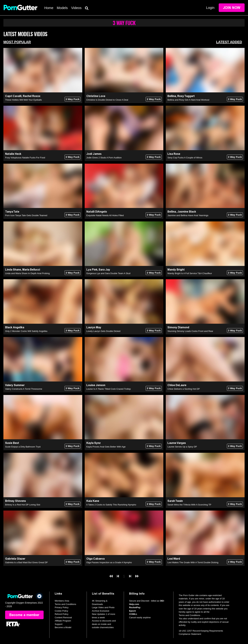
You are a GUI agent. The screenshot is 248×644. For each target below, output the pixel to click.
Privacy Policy (62, 607)
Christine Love (96, 96)
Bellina (172, 96)
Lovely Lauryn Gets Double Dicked (103, 331)
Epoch (133, 611)
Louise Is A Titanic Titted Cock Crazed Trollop (109, 389)
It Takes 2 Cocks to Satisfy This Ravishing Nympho (111, 505)
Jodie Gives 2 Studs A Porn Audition (104, 158)
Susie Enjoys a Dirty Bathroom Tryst (23, 447)
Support (59, 624)
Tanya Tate (12, 212)
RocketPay (135, 607)
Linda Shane (13, 270)
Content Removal (63, 617)
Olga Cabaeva (95, 559)
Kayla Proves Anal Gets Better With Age (106, 447)
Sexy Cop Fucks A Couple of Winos (185, 158)
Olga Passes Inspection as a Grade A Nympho (109, 562)
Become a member (24, 615)
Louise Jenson (96, 385)
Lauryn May (94, 327)
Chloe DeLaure (177, 385)
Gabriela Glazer (15, 559)
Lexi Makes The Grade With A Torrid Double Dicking (193, 562)
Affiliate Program (63, 621)
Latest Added (229, 42)
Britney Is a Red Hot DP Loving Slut (23, 505)
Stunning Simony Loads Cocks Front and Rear (190, 331)
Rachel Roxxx (32, 96)
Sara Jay (104, 270)
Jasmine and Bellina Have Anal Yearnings (188, 215)
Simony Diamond (178, 327)
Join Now (232, 8)
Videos (76, 8)
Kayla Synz (94, 443)
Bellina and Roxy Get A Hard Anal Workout (188, 100)
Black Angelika (15, 327)
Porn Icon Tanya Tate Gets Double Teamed (26, 215)
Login (210, 8)
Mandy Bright (176, 270)
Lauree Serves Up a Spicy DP (182, 447)
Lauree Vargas (177, 443)
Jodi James (94, 154)
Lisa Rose (174, 154)
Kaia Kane (93, 501)
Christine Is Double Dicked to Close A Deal (107, 100)
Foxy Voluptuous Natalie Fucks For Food (25, 158)
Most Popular (17, 42)
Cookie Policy (61, 611)
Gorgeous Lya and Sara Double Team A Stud (108, 273)
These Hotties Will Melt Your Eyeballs (23, 100)
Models (62, 8)
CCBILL (133, 614)
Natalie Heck (13, 154)
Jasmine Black (187, 212)
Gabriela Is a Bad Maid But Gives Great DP (26, 562)
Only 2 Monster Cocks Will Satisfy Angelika (26, 331)
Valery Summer (15, 385)
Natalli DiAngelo (97, 212)
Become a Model (63, 627)
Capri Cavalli (13, 96)
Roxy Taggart (186, 96)
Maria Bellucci (31, 270)
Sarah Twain (175, 501)
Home (49, 8)
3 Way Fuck (73, 99)
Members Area (62, 601)
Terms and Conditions (65, 604)
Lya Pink (92, 270)
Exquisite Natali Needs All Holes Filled (105, 215)
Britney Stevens (15, 501)
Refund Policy (61, 614)
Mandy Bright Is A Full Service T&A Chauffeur (190, 273)
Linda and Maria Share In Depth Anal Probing (27, 273)
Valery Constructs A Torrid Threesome (24, 389)
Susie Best (12, 443)
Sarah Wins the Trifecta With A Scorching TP (189, 505)
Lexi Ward (174, 559)
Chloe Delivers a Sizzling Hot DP (184, 389)
